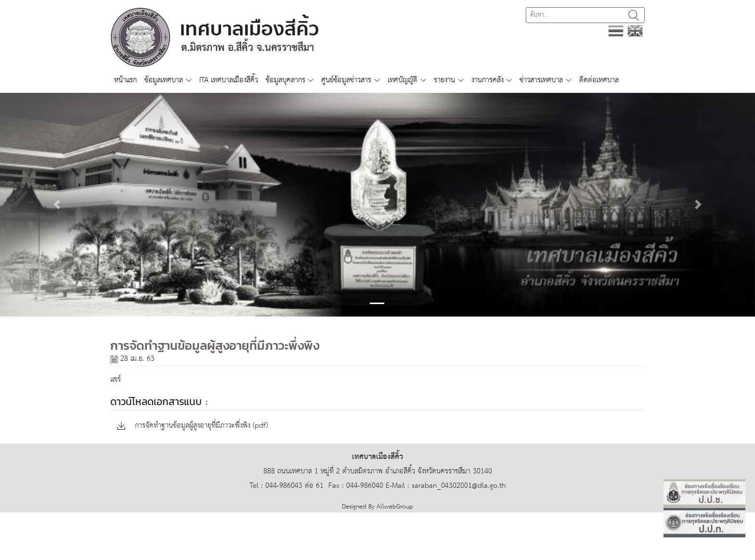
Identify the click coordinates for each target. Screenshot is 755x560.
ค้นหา (634, 15)
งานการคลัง (488, 80)
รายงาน (444, 80)
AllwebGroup (395, 507)
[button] (57, 205)
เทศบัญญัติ (403, 80)
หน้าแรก (125, 80)
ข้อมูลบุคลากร (286, 80)
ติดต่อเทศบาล (599, 80)
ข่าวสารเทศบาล (541, 80)
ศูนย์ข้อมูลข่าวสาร (346, 80)
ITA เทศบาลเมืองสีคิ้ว (229, 80)
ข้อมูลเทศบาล (164, 80)
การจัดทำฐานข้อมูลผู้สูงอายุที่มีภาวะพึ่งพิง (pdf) (193, 426)
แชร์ (116, 379)
